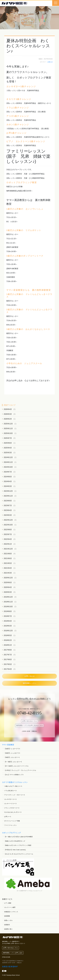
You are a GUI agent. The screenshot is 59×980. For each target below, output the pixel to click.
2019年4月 (8, 621)
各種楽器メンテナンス (11, 912)
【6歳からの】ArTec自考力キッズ (15, 841)
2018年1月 (8, 645)
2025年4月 (8, 448)
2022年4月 (8, 539)
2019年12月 (8, 597)
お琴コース (8, 817)
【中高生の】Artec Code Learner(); (15, 850)
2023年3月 (8, 515)
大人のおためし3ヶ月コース (13, 812)
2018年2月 (8, 640)
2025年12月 (8, 424)
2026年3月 (8, 414)
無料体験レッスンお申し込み (13, 953)
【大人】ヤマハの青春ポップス (14, 775)
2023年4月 (8, 510)
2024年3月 (8, 486)
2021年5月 (8, 563)
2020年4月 (8, 587)
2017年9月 (8, 650)
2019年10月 (8, 607)
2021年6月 (8, 558)
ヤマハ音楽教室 (8, 745)
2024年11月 (8, 462)
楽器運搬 (7, 916)
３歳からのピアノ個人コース (13, 786)
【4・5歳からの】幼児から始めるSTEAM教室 (18, 837)
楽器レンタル (8, 920)
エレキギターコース (10, 799)
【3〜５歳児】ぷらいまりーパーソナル (16, 766)
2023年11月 (8, 496)
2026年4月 (8, 409)
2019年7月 (8, 616)
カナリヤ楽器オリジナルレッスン (15, 782)
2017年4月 (8, 669)
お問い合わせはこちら (30, 721)
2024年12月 (8, 457)
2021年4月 (8, 568)
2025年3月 (8, 453)
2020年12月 (8, 578)
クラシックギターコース (12, 808)
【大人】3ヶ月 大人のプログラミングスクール (19, 854)
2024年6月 (8, 477)
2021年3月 (8, 573)
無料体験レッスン (30, 683)
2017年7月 (8, 655)
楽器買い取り (8, 929)
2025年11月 (8, 429)
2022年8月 (8, 530)
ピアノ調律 (8, 903)
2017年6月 (8, 659)
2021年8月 (8, 554)
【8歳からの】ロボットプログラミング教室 (18, 845)
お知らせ (50, 62)
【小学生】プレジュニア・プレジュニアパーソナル (20, 770)
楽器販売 (7, 925)
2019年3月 (8, 626)
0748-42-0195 (29, 713)
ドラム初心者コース (10, 791)
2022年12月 (8, 520)
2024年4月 (8, 481)
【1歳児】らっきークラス (12, 749)
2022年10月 (8, 525)
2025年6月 (8, 443)
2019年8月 (8, 611)
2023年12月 (8, 491)
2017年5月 (8, 664)
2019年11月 (8, 602)
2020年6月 (8, 582)
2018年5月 (8, 635)
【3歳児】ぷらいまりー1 (12, 757)
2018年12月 (8, 631)
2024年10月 (8, 467)
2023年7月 (8, 506)
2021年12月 (8, 549)
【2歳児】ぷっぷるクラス (12, 753)
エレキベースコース (10, 804)
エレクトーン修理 (10, 907)
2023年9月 (8, 501)
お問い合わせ (30, 676)
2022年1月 (8, 544)
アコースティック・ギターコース (15, 795)
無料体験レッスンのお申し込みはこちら (30, 725)
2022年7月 (8, 534)
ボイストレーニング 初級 (12, 821)
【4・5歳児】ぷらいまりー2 (13, 762)
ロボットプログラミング (11, 833)
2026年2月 (8, 419)
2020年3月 (8, 592)
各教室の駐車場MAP (10, 967)
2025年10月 (8, 433)
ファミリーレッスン (10, 825)
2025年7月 (8, 438)
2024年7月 (8, 472)
